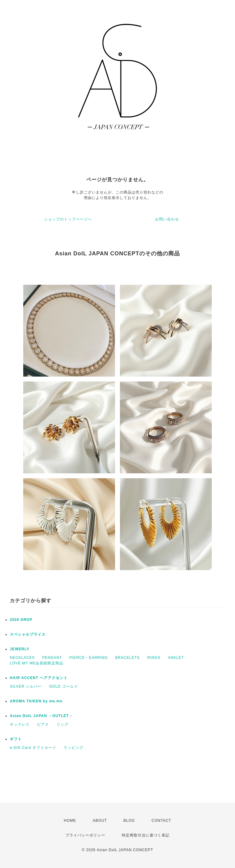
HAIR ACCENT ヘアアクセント (39, 678)
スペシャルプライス (28, 634)
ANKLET (176, 658)
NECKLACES (22, 658)
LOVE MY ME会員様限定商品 (37, 663)
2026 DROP (21, 620)
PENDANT (52, 658)
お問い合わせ (167, 219)
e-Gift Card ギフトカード (33, 748)
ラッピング (74, 748)
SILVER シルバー (26, 686)
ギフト (16, 739)
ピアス (43, 724)
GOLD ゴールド (63, 686)
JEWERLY (20, 649)
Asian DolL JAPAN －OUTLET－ (41, 716)
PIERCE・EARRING (89, 658)
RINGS (154, 658)
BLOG (129, 821)
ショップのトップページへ (68, 219)
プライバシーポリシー (85, 835)
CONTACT (161, 821)
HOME (70, 821)
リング (63, 724)
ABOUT (100, 821)
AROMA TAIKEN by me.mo (36, 701)
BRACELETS (127, 658)
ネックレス (20, 724)
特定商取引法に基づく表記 (146, 835)
